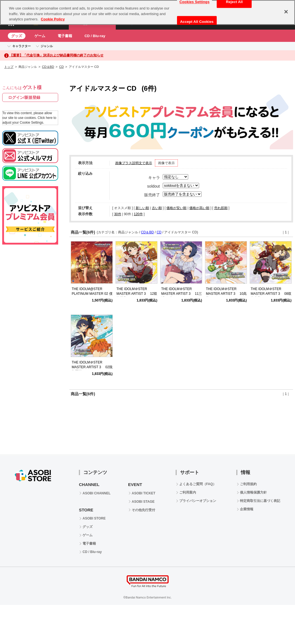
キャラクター (22, 46)
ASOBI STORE (94, 518)
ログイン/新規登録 (24, 97)
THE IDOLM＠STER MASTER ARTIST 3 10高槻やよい (226, 294)
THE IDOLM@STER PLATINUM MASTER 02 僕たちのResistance (92, 294)
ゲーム (40, 36)
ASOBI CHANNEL (96, 493)
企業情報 (247, 509)
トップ (9, 67)
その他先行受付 (143, 510)
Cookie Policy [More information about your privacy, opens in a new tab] (53, 19)
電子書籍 (65, 36)
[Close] (286, 12)
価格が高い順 (199, 208)
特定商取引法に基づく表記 (260, 501)
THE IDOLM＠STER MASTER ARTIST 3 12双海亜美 (137, 294)
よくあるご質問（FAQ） (198, 484)
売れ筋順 (221, 208)
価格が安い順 (176, 208)
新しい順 (142, 208)
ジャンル (47, 46)
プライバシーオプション (198, 501)
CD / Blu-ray (95, 36)
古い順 (157, 208)
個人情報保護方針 (253, 492)
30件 (118, 214)
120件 (138, 214)
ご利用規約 (248, 484)
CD (61, 67)
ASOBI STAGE (143, 502)
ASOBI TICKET (144, 493)
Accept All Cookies (197, 22)
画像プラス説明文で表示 (134, 163)
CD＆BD (48, 67)
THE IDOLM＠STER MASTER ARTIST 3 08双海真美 (271, 294)
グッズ (17, 36)
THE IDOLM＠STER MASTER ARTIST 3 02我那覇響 (92, 367)
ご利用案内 (188, 492)
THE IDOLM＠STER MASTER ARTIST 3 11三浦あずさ (182, 294)
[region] (147, 12)
